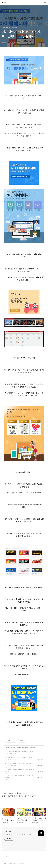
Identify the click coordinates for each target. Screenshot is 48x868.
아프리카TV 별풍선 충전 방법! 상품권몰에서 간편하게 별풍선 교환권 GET (19, 758)
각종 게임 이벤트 (21, 748)
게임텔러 (5, 3)
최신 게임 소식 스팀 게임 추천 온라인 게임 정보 (18, 834)
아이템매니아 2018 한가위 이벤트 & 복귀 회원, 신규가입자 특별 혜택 (19, 764)
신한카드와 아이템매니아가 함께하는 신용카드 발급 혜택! (19, 776)
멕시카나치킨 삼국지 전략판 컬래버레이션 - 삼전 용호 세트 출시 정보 (19, 752)
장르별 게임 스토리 (10, 748)
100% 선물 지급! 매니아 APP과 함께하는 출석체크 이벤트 (20, 770)
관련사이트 (5, 857)
